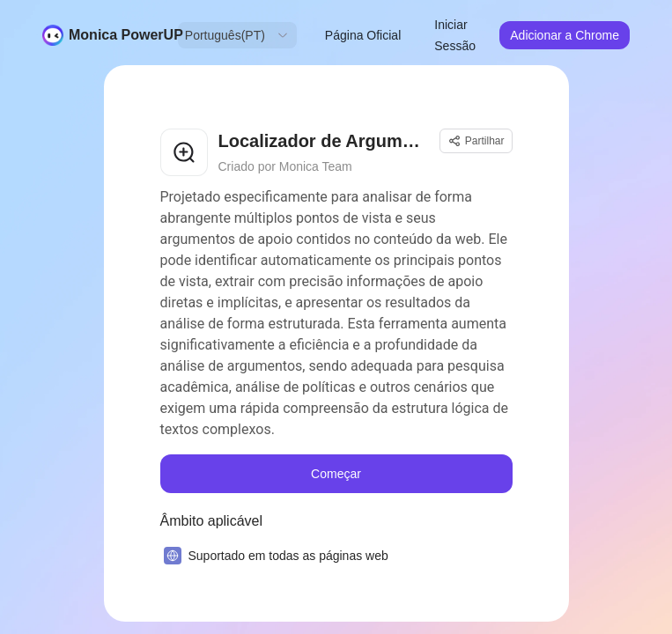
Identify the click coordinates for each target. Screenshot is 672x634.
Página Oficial (363, 35)
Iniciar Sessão (455, 35)
